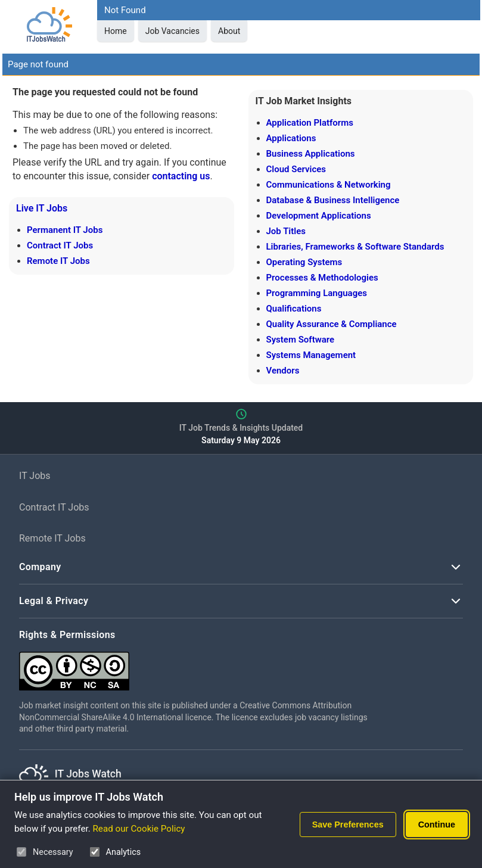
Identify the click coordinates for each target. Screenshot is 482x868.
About (229, 31)
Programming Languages (317, 293)
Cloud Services (296, 169)
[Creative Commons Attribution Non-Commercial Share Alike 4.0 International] (198, 666)
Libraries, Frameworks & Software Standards (355, 247)
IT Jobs (35, 476)
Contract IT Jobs (60, 245)
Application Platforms (310, 123)
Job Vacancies (172, 31)
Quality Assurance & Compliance (332, 324)
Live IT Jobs (42, 208)
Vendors (283, 371)
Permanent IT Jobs (65, 230)
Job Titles (286, 231)
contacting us (181, 176)
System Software (301, 340)
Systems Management (311, 355)
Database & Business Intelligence (333, 200)
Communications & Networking (329, 185)
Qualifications (294, 309)
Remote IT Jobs (58, 261)
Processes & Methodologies (322, 278)
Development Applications (319, 216)
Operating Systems (304, 262)
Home (116, 31)
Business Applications (311, 154)
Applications (291, 138)
